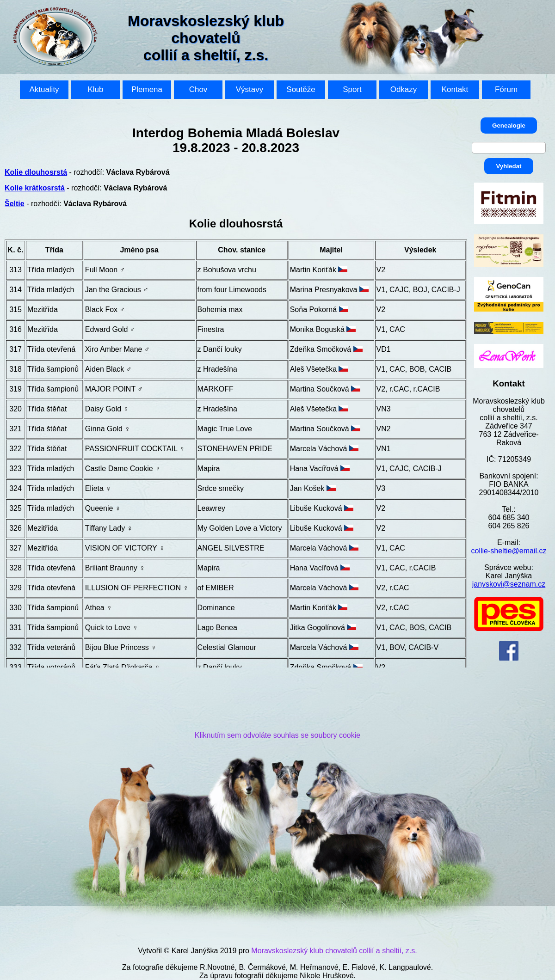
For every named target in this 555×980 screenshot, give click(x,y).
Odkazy (404, 89)
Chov (198, 89)
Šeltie (15, 204)
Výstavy (250, 89)
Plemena (147, 89)
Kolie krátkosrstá (35, 188)
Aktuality (44, 89)
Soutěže (301, 89)
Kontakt (455, 89)
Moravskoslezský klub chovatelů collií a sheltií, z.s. (334, 951)
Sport (352, 89)
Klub (95, 89)
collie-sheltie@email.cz (509, 551)
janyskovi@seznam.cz (509, 584)
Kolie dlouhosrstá (36, 172)
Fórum (506, 89)
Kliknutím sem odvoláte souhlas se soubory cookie (277, 735)
